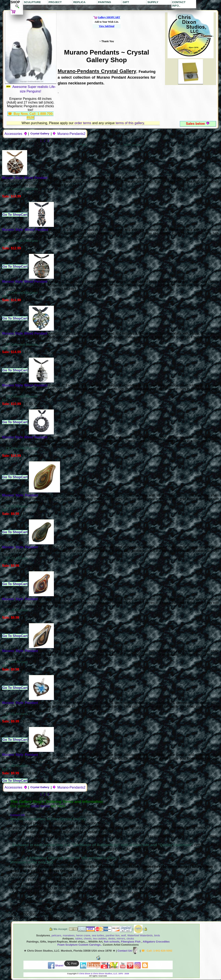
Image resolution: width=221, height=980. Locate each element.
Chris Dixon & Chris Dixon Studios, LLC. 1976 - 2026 (104, 974)
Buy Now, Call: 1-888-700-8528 (34, 116)
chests (88, 939)
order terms (83, 123)
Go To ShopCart (15, 215)
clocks (130, 939)
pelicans (56, 935)
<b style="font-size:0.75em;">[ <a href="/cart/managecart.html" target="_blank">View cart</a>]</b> (107, 26)
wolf (123, 935)
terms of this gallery (130, 123)
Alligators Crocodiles (156, 942)
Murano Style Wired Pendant (25, 178)
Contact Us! (128, 951)
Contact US (17, 815)
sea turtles (98, 935)
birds (157, 935)
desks (112, 939)
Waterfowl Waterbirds (140, 935)
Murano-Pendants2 (69, 134)
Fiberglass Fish (131, 942)
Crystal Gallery (40, 134)
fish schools (112, 942)
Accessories (16, 134)
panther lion (112, 935)
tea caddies (100, 939)
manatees (69, 935)
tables (79, 939)
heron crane (83, 935)
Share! (56, 965)
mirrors (121, 939)
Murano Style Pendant (20, 495)
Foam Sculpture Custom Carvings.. (80, 945)
